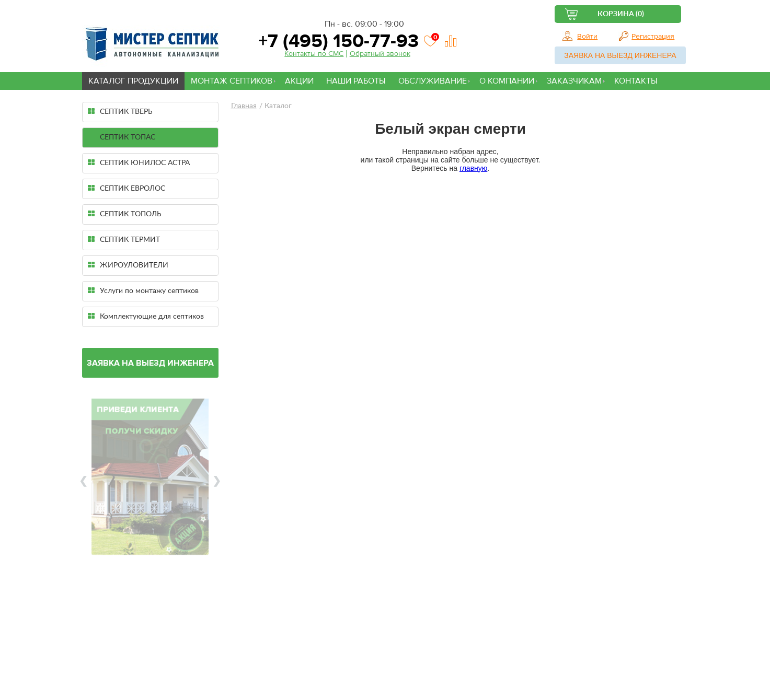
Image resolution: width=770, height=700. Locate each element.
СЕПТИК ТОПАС (122, 137)
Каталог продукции (133, 81)
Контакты (636, 81)
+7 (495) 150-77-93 (336, 41)
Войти (587, 37)
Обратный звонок (380, 54)
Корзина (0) (621, 14)
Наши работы (356, 81)
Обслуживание (433, 81)
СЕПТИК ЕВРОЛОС (127, 188)
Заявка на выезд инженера (620, 55)
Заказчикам (574, 81)
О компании (507, 81)
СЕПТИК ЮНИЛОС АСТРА (139, 163)
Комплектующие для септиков (146, 316)
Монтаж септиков (232, 81)
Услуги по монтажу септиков (143, 291)
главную (473, 168)
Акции (299, 81)
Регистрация (653, 37)
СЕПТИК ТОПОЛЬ (125, 214)
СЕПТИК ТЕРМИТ (124, 240)
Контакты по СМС (314, 54)
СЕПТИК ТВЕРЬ (120, 112)
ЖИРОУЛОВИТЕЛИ (128, 265)
